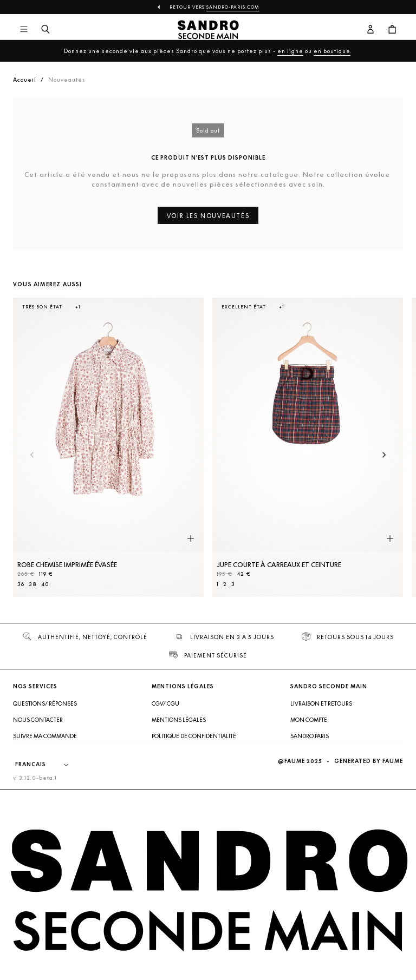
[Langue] (47, 765)
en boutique (332, 51)
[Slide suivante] (384, 455)
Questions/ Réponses (45, 703)
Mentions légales (179, 720)
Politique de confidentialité (194, 736)
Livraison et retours (321, 703)
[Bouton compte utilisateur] (370, 30)
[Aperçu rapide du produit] (191, 538)
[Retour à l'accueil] (208, 30)
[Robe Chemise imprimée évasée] (108, 447)
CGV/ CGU (165, 703)
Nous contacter (38, 720)
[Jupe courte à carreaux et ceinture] (308, 447)
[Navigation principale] (24, 30)
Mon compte (309, 720)
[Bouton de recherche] (45, 30)
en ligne (290, 51)
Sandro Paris (310, 736)
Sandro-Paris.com (233, 7)
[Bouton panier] (392, 30)
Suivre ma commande (45, 736)
